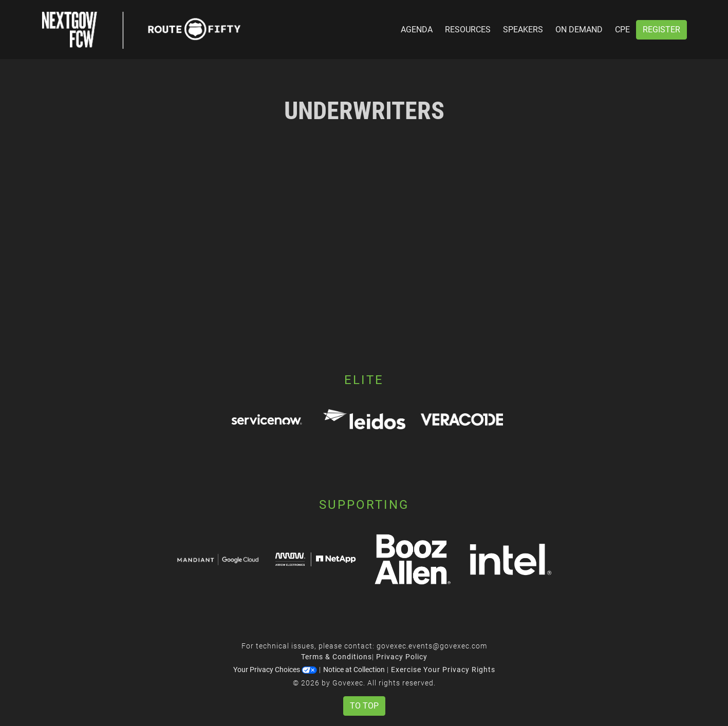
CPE (622, 30)
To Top (364, 706)
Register (661, 30)
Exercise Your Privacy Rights (443, 670)
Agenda (417, 30)
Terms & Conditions (337, 657)
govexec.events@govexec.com (432, 646)
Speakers (523, 30)
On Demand (579, 30)
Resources (468, 30)
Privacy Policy (402, 657)
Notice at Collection (354, 670)
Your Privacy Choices (275, 670)
